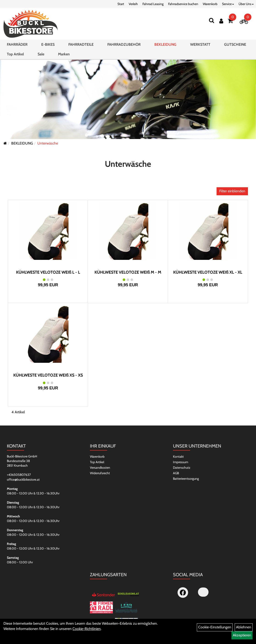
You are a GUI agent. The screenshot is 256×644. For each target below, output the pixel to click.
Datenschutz (182, 468)
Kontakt (178, 457)
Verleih (133, 4)
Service (228, 4)
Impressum (181, 462)
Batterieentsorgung (186, 479)
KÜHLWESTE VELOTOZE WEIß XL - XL (208, 272)
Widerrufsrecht (100, 473)
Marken (64, 54)
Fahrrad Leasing (153, 4)
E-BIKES (48, 44)
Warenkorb (210, 4)
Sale (41, 54)
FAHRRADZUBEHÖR (124, 44)
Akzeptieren (242, 635)
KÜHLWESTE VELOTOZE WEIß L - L (48, 272)
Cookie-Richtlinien (87, 629)
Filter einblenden (232, 191)
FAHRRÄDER (17, 44)
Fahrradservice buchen (183, 4)
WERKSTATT (200, 44)
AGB (176, 473)
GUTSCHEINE (235, 44)
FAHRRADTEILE (81, 44)
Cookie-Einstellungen (215, 627)
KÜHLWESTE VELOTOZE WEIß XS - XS (48, 375)
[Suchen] (211, 20)
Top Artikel (15, 54)
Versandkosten (100, 468)
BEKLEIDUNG (165, 44)
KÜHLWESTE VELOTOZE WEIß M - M (128, 272)
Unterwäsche (48, 143)
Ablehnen (244, 627)
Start (121, 4)
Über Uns (246, 4)
